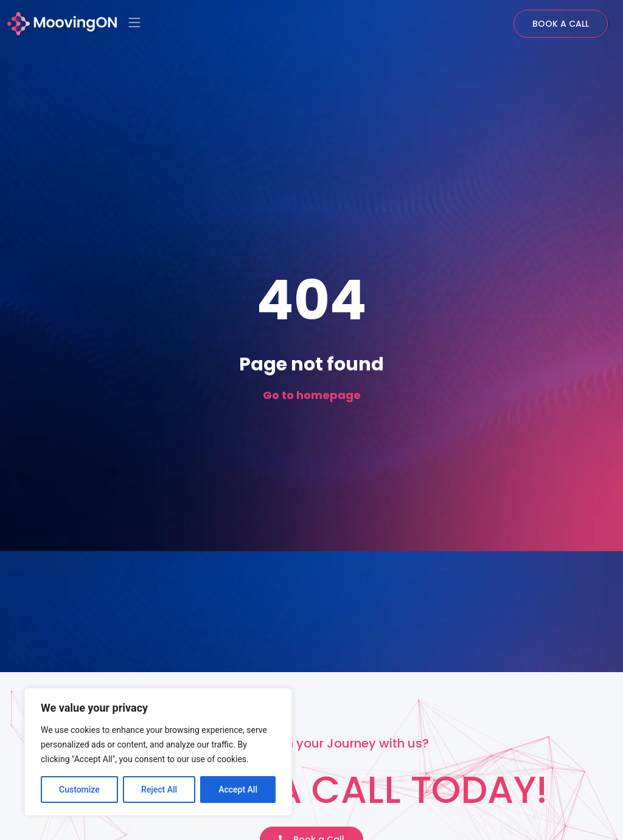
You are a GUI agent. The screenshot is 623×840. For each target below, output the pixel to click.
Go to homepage (312, 395)
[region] (158, 752)
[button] (135, 24)
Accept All (238, 790)
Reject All (159, 790)
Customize (79, 790)
